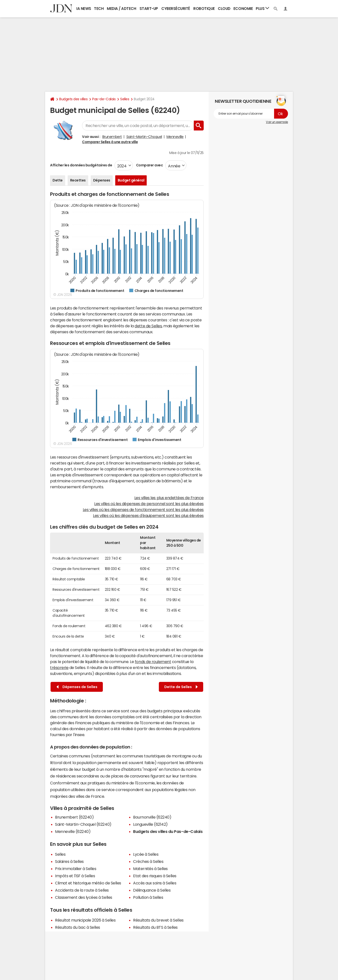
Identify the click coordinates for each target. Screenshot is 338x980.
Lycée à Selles (146, 854)
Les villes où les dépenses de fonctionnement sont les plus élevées (143, 510)
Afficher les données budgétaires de (81, 165)
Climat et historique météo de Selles (88, 883)
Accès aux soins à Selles (155, 883)
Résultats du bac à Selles (78, 927)
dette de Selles (148, 326)
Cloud (224, 9)
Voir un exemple (277, 122)
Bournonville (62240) (152, 817)
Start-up (149, 9)
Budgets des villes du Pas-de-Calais (168, 831)
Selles (125, 99)
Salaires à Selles (69, 861)
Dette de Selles (181, 687)
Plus (262, 8)
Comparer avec (149, 165)
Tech (99, 9)
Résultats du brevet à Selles (158, 920)
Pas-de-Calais (104, 99)
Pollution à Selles (148, 897)
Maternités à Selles (150, 869)
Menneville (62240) (73, 831)
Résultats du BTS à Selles (155, 927)
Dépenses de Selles (77, 687)
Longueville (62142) (150, 824)
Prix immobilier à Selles (76, 869)
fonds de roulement (153, 662)
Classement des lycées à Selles (84, 897)
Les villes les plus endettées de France (169, 498)
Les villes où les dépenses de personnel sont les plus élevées (149, 504)
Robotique (204, 9)
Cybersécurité (176, 9)
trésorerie (59, 668)
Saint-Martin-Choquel (144, 137)
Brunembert (112, 137)
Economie (243, 9)
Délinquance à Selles (152, 890)
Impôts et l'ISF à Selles (75, 876)
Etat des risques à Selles (155, 876)
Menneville (175, 137)
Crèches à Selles (148, 861)
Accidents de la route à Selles (82, 890)
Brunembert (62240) (74, 817)
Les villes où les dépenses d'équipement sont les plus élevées (148, 516)
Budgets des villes (73, 99)
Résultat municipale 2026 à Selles (85, 920)
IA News (84, 9)
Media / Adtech (121, 9)
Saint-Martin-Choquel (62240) (83, 824)
